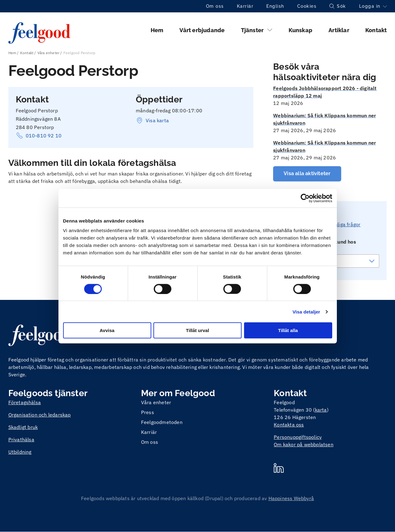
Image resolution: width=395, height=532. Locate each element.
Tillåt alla (288, 330)
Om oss (215, 6)
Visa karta (152, 120)
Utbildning (20, 452)
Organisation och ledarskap (40, 415)
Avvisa (107, 330)
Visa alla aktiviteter (307, 173)
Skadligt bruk (23, 427)
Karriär (245, 6)
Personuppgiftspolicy (298, 437)
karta (321, 410)
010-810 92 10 (39, 136)
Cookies (307, 6)
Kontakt (376, 30)
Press (148, 412)
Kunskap (301, 30)
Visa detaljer (306, 311)
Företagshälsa (25, 402)
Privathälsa (21, 439)
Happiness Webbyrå (291, 498)
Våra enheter (48, 53)
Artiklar (339, 30)
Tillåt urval (197, 330)
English (275, 6)
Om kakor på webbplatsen (304, 444)
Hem (157, 30)
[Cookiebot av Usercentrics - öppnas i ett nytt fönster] (305, 198)
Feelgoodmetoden (162, 422)
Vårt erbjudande (202, 30)
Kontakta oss (289, 425)
